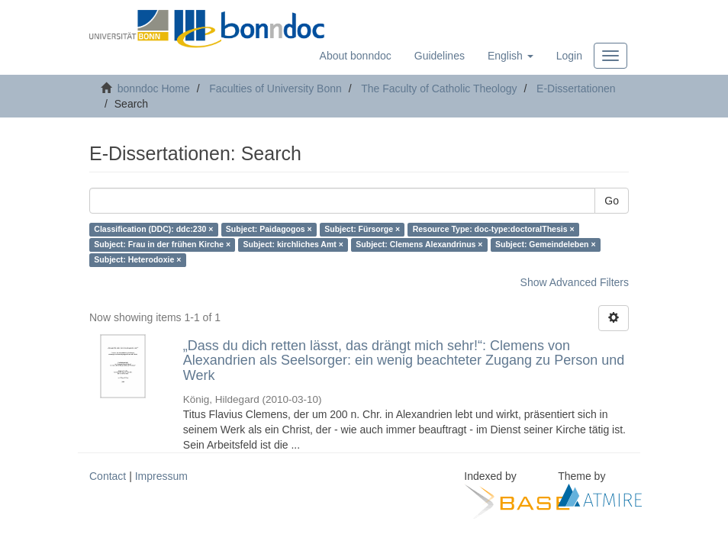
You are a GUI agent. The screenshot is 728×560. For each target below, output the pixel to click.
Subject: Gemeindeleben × (546, 245)
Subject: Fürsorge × (362, 230)
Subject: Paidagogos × (269, 230)
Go (612, 201)
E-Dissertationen (576, 89)
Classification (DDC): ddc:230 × (153, 230)
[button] (511, 56)
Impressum (161, 476)
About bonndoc (356, 56)
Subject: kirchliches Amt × (293, 245)
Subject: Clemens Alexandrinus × (419, 245)
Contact (108, 476)
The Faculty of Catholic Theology (439, 89)
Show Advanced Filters (575, 282)
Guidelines (440, 56)
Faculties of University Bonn (275, 89)
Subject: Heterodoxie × (137, 260)
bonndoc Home (154, 89)
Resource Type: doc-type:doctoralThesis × (494, 230)
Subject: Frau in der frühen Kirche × (162, 245)
